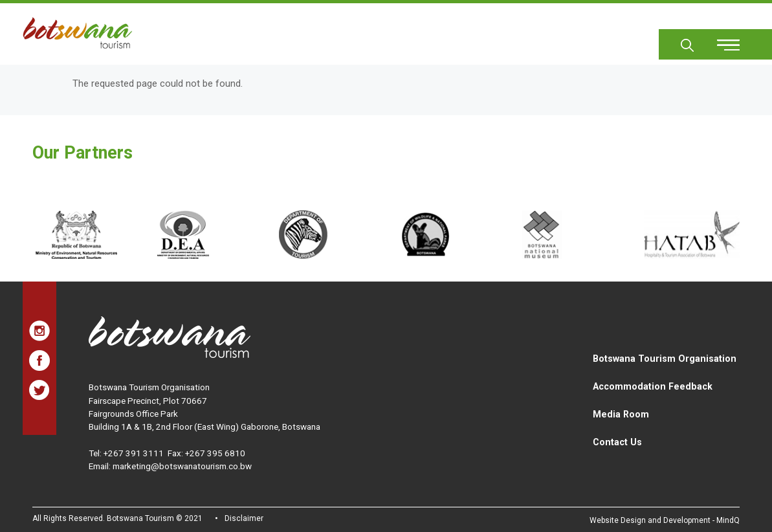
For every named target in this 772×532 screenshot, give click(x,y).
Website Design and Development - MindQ (665, 520)
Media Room (621, 414)
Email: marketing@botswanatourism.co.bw (170, 466)
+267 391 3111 (134, 453)
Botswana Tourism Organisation (665, 359)
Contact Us (617, 442)
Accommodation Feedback (653, 386)
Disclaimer (244, 518)
